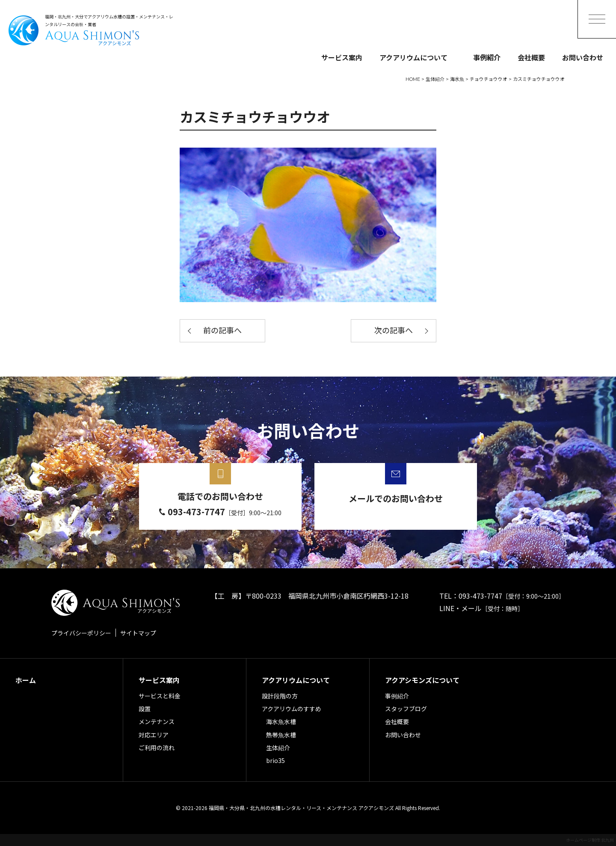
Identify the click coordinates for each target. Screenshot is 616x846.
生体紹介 (278, 748)
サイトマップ (138, 633)
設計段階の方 (280, 696)
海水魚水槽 (281, 721)
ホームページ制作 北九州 (590, 840)
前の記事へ (222, 331)
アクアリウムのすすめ (292, 709)
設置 (145, 709)
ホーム (26, 680)
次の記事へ (394, 331)
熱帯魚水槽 (281, 735)
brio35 (275, 760)
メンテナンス (157, 721)
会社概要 (531, 57)
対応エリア (154, 735)
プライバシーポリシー (81, 633)
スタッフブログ (406, 709)
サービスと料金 (160, 696)
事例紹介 (487, 57)
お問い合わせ (583, 57)
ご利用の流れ (157, 748)
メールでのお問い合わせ (396, 498)
